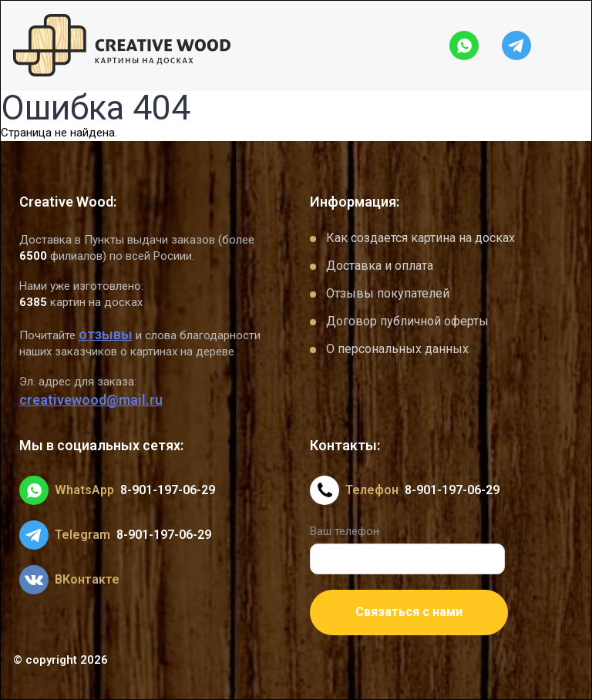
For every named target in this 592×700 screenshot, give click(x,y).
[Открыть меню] (567, 45)
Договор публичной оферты (407, 321)
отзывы (106, 334)
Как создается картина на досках (420, 238)
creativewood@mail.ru (91, 400)
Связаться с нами (409, 612)
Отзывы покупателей (388, 293)
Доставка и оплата (380, 266)
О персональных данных (397, 349)
